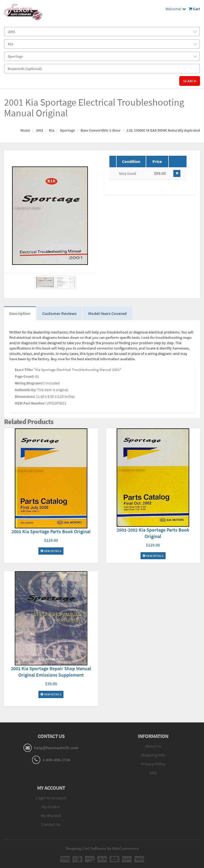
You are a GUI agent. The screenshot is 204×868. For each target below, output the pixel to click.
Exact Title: (24, 370)
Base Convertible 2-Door (101, 130)
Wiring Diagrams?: (30, 384)
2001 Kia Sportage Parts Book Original (51, 532)
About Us (153, 747)
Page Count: (25, 377)
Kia (52, 130)
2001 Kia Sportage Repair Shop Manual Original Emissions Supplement (51, 672)
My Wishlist (51, 816)
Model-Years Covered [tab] (108, 314)
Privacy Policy (153, 764)
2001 (40, 130)
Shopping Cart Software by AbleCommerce (102, 849)
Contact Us (51, 825)
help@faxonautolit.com (56, 748)
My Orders (51, 807)
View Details (51, 551)
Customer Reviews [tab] (60, 314)
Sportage (67, 130)
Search (190, 81)
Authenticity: (26, 390)
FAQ (153, 773)
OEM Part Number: (30, 404)
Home (25, 130)
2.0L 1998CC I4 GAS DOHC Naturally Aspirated (163, 130)
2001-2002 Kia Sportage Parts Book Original (153, 533)
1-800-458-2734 (56, 760)
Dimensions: (25, 397)
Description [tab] (20, 314)
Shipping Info (153, 755)
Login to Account (51, 798)
